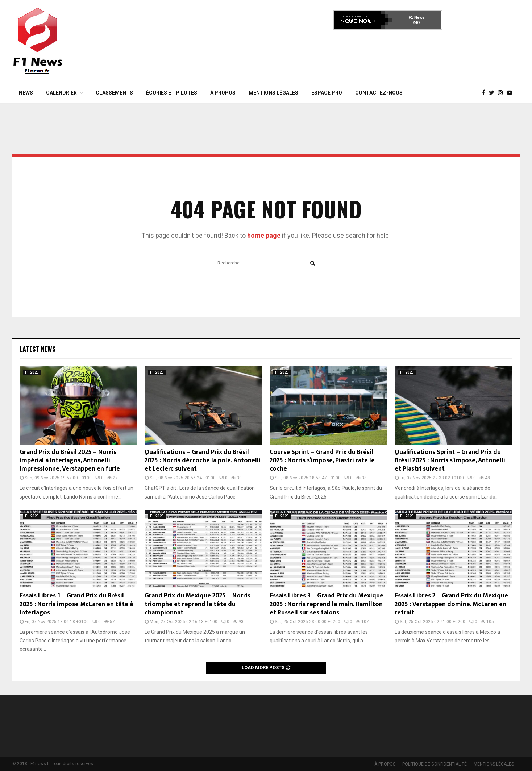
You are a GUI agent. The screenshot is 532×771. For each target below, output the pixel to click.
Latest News (38, 349)
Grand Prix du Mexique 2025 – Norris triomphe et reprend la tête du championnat (198, 604)
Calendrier (61, 93)
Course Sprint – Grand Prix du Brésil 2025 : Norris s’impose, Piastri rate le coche (322, 461)
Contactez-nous (379, 93)
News (26, 93)
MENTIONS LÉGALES (273, 93)
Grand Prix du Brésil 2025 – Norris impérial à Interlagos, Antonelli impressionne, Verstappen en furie (70, 461)
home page (264, 235)
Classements (114, 93)
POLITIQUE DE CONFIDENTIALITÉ (435, 764)
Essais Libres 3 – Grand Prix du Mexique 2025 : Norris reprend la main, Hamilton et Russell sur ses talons (327, 604)
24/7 (417, 22)
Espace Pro (327, 93)
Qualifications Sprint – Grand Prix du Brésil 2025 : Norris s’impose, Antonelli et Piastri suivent (450, 461)
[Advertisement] (388, 54)
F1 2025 (32, 372)
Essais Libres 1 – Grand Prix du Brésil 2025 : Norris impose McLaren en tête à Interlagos (76, 604)
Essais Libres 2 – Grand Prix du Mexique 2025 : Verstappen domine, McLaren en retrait (451, 604)
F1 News (417, 17)
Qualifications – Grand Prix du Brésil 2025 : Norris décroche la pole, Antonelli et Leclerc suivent (203, 461)
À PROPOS (223, 93)
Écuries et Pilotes (172, 93)
